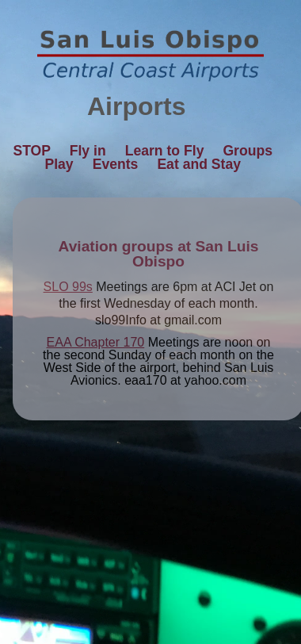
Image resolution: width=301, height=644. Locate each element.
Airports (150, 106)
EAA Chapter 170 (96, 342)
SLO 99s (68, 287)
